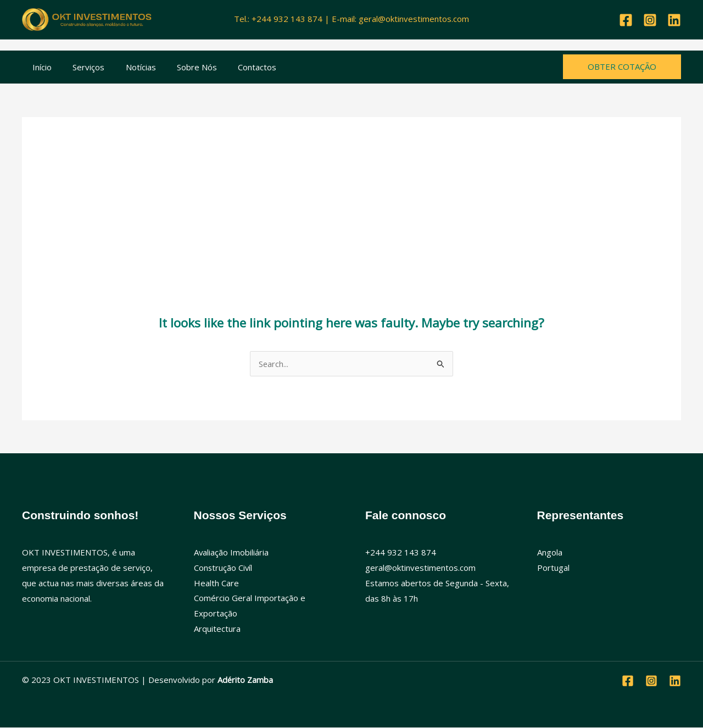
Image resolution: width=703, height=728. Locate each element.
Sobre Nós (181, 67)
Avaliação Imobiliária (231, 552)
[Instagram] (650, 20)
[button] (622, 67)
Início (40, 67)
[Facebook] (626, 20)
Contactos (237, 67)
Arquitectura (217, 629)
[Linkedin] (674, 20)
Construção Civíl (224, 568)
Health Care (216, 583)
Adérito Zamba (246, 680)
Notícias (129, 67)
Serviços (82, 67)
